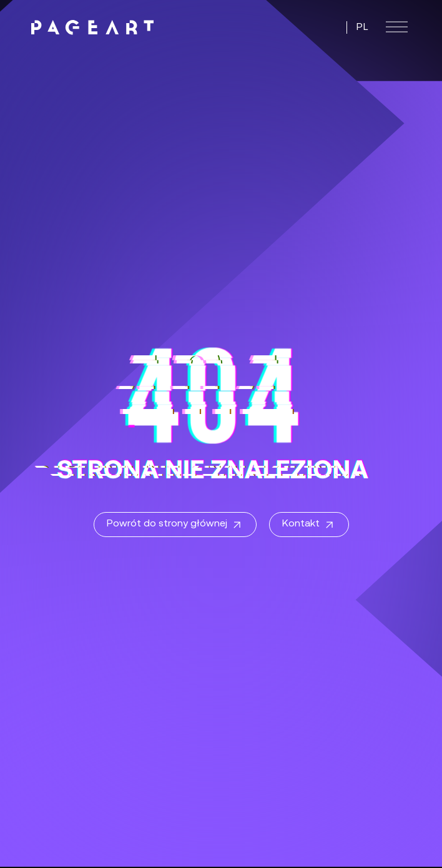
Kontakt (309, 525)
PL (362, 27)
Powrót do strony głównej (175, 525)
